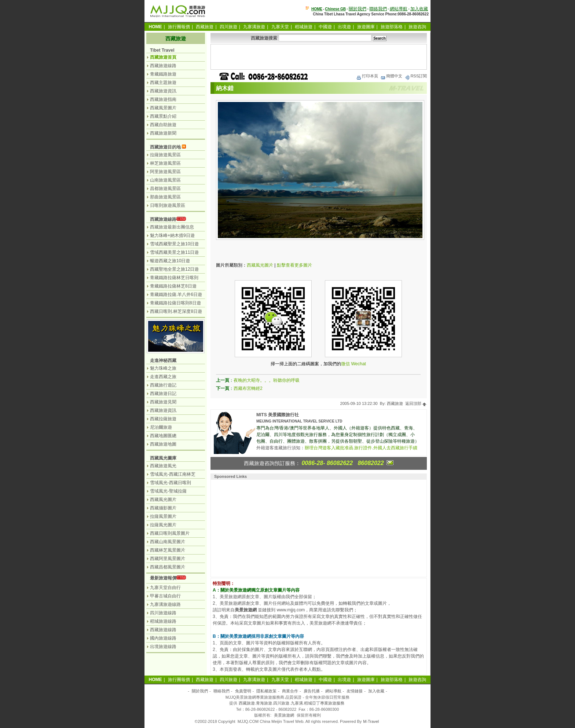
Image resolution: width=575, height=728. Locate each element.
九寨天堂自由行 (165, 588)
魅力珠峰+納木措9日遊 (172, 235)
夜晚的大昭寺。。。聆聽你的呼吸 (267, 380)
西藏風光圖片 (260, 265)
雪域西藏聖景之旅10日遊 (174, 244)
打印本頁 (367, 76)
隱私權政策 (266, 691)
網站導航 (399, 9)
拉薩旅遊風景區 (165, 155)
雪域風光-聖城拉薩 (168, 491)
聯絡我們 (378, 9)
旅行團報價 (179, 27)
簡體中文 (391, 76)
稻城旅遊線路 (163, 621)
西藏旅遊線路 (163, 66)
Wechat (358, 364)
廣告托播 (312, 691)
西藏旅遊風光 (163, 466)
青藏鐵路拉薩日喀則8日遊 (175, 303)
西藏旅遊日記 (163, 394)
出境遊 (344, 27)
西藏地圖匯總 (163, 436)
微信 (345, 364)
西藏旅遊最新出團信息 (172, 227)
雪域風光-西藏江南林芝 (173, 474)
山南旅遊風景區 (165, 180)
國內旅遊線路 (163, 638)
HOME (317, 9)
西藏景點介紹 (163, 116)
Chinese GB (335, 9)
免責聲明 (243, 691)
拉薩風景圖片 (163, 516)
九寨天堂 (280, 27)
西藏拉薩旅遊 (163, 419)
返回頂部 (416, 403)
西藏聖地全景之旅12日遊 (174, 269)
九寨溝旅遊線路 (165, 604)
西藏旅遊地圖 (163, 444)
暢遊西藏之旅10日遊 (170, 261)
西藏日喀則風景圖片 (170, 533)
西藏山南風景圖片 (168, 542)
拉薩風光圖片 (163, 525)
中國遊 (325, 27)
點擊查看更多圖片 (294, 265)
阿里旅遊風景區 (165, 172)
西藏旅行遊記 (163, 385)
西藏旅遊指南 (163, 99)
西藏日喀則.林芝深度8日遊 (176, 311)
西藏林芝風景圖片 (168, 550)
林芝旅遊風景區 (165, 163)
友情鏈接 (355, 691)
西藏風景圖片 (163, 108)
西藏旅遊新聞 (163, 133)
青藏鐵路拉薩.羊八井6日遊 (176, 295)
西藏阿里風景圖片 (168, 559)
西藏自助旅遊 (163, 125)
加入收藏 (419, 9)
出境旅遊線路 (163, 647)
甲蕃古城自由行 (165, 596)
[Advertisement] (319, 57)
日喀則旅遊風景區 (168, 205)
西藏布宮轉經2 (248, 388)
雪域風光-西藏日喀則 (171, 483)
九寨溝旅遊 (254, 27)
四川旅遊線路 (163, 613)
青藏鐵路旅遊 (163, 74)
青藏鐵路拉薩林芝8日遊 (173, 286)
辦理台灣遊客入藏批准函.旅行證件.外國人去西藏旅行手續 (361, 448)
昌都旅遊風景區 (165, 189)
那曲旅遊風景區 (165, 197)
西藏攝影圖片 (163, 508)
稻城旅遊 (304, 27)
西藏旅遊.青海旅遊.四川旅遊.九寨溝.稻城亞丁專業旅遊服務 (291, 703)
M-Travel (371, 721)
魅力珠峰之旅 (163, 368)
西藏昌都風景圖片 (168, 567)
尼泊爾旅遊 (161, 427)
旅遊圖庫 (366, 27)
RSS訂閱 (416, 76)
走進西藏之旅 (163, 377)
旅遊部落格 (392, 27)
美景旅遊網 (284, 715)
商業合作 (290, 691)
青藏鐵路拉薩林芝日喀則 (174, 278)
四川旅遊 (228, 27)
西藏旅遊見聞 (163, 402)
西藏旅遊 (205, 27)
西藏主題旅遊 (163, 83)
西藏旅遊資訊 (163, 91)
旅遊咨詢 (417, 27)
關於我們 (358, 9)
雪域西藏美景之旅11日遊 (174, 252)
